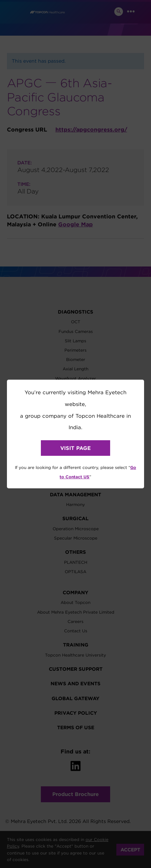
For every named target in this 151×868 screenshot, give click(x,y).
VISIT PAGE (75, 448)
